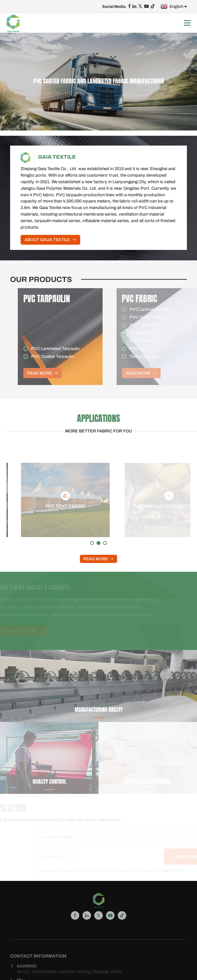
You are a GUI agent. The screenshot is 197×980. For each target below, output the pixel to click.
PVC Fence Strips (157, 325)
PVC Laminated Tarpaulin (65, 349)
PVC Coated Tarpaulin (62, 357)
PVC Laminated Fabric (161, 309)
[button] (92, 543)
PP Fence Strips (155, 333)
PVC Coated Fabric (159, 317)
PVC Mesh (150, 349)
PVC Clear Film (154, 341)
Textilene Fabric (155, 357)
